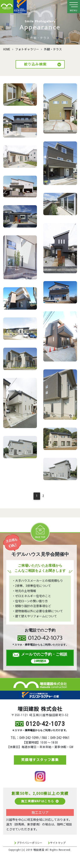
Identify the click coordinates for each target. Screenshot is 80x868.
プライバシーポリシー (29, 843)
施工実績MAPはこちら (40, 801)
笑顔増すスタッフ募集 (40, 760)
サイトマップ (58, 843)
